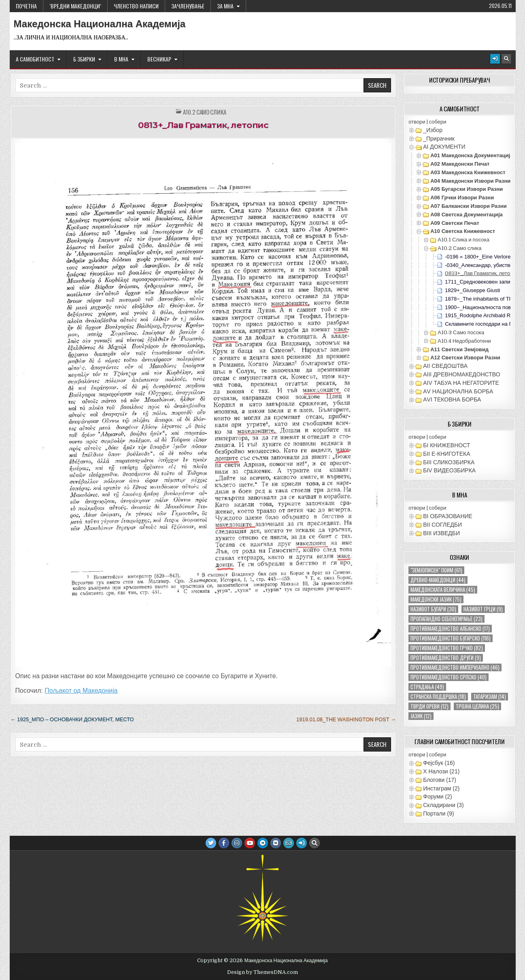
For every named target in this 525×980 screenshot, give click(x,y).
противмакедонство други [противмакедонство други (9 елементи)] (446, 658)
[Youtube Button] (250, 843)
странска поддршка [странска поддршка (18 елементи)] (438, 697)
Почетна (26, 6)
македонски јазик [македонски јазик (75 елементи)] (436, 599)
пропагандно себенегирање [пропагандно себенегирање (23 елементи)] (446, 619)
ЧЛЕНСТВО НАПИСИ (136, 6)
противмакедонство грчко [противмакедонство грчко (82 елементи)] (447, 648)
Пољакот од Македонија (81, 691)
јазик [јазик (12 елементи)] (421, 716)
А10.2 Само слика (205, 112)
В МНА (121, 59)
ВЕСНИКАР (159, 59)
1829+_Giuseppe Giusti (472, 290)
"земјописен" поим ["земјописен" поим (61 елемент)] (436, 570)
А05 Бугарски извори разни (467, 189)
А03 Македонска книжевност (468, 172)
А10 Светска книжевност (463, 231)
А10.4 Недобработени (464, 341)
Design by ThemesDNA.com (262, 972)
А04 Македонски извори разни (470, 181)
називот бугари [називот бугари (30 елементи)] (433, 609)
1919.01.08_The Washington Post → (346, 719)
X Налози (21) (441, 771)
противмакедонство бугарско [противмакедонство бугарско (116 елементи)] (451, 638)
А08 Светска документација (467, 215)
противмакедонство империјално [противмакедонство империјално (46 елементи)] (455, 667)
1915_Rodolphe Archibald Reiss (482, 315)
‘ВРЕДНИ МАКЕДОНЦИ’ (75, 6)
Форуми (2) (437, 796)
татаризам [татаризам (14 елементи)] (490, 697)
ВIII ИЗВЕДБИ (441, 533)
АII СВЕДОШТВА (445, 366)
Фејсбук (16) (439, 763)
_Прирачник (439, 139)
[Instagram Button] (237, 843)
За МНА (225, 6)
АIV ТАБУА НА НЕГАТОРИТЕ (461, 383)
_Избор (433, 130)
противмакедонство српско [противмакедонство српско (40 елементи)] (448, 677)
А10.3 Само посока (461, 332)
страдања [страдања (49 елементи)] (427, 687)
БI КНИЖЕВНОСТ (446, 445)
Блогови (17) (440, 780)
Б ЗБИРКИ (84, 59)
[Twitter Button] (211, 843)
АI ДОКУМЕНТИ (444, 147)
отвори (417, 122)
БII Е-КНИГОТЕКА (446, 454)
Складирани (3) (443, 805)
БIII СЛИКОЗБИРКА (449, 462)
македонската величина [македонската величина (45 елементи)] (443, 590)
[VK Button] (276, 843)
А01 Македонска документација (472, 155)
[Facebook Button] (224, 843)
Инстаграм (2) (441, 788)
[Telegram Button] (263, 843)
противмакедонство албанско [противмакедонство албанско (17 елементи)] (450, 629)
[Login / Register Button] (495, 59)
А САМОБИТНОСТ (35, 59)
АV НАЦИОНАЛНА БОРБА (458, 391)
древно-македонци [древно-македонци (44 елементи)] (438, 580)
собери (438, 122)
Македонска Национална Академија (100, 24)
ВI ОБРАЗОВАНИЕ (448, 516)
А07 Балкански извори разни (469, 206)
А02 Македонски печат (460, 164)
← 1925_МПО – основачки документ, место (72, 719)
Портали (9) (438, 813)
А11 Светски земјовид (459, 349)
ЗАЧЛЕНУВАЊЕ (188, 6)
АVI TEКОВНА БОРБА (452, 399)
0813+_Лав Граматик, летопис (203, 125)
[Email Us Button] (289, 843)
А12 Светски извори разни (465, 358)
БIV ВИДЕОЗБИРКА (449, 470)
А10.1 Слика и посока (463, 240)
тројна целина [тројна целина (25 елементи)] (477, 706)
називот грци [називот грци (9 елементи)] (483, 609)
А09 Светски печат (455, 223)
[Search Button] (506, 59)
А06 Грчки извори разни (462, 197)
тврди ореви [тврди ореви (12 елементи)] (429, 706)
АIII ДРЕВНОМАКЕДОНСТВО (461, 374)
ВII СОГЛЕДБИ (442, 525)
